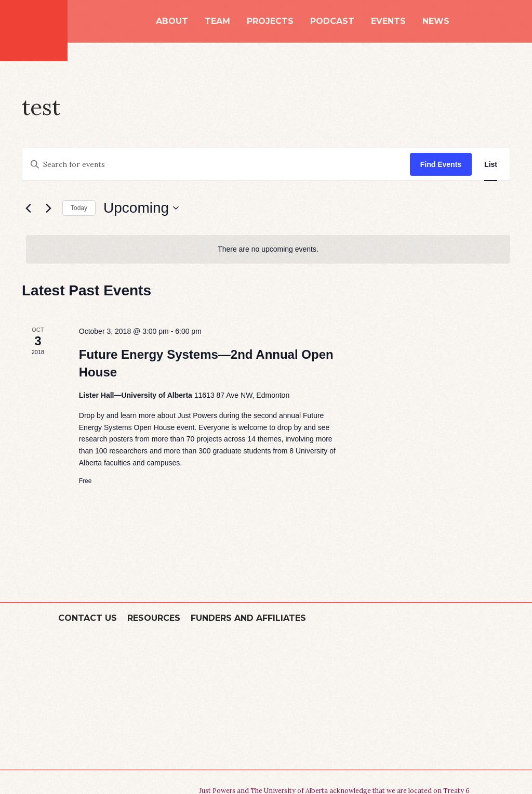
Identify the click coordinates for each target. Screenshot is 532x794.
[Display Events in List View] (491, 165)
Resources (154, 618)
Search (470, 21)
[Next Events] (48, 208)
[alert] (268, 249)
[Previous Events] (28, 208)
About (172, 21)
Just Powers (34, 30)
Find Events (441, 164)
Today (79, 208)
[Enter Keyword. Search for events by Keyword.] (216, 165)
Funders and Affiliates (248, 618)
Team (217, 21)
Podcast (332, 21)
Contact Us (88, 618)
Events (388, 21)
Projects (270, 21)
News (436, 21)
